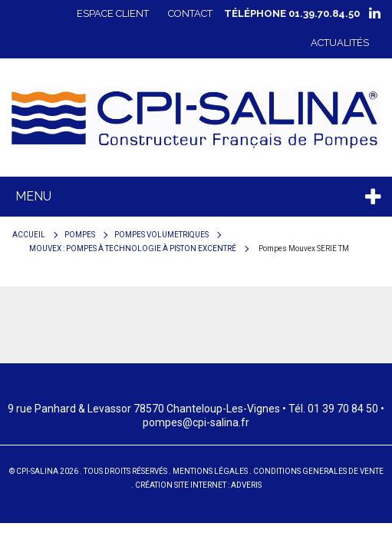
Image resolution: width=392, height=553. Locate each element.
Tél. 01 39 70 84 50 (333, 409)
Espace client (113, 13)
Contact (190, 13)
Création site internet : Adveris (198, 485)
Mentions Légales (210, 471)
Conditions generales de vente (318, 471)
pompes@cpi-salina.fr (196, 422)
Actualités (340, 43)
